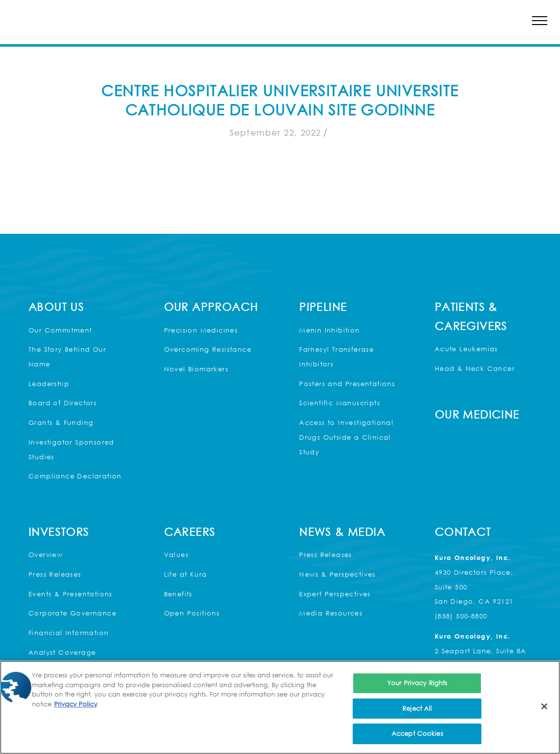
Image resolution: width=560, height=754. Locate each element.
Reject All (417, 708)
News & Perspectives (337, 574)
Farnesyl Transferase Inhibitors (336, 357)
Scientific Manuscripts (340, 403)
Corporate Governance (72, 613)
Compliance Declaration (75, 476)
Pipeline (323, 307)
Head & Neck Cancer (475, 368)
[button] (540, 20)
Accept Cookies (417, 733)
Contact (463, 532)
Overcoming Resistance (208, 349)
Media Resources (331, 613)
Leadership (49, 384)
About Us (56, 307)
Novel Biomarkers (196, 369)
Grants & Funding (61, 422)
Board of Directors (63, 403)
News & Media (342, 532)
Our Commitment (60, 330)
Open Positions (192, 613)
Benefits (178, 594)
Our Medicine (477, 414)
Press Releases (55, 574)
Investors (59, 532)
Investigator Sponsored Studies (71, 449)
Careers (190, 532)
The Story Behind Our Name (67, 357)
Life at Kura (186, 574)
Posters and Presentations (347, 384)
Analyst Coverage (62, 652)
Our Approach (211, 307)
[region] (280, 707)
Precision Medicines (201, 330)
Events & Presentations (70, 594)
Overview (46, 555)
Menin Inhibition (329, 330)
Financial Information (69, 633)
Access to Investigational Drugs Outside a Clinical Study (346, 437)
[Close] (544, 706)
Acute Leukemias (466, 349)
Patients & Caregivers (471, 316)
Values (176, 555)
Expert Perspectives (335, 594)
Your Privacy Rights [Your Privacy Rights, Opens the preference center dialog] (417, 683)
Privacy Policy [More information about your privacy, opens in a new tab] (76, 704)
